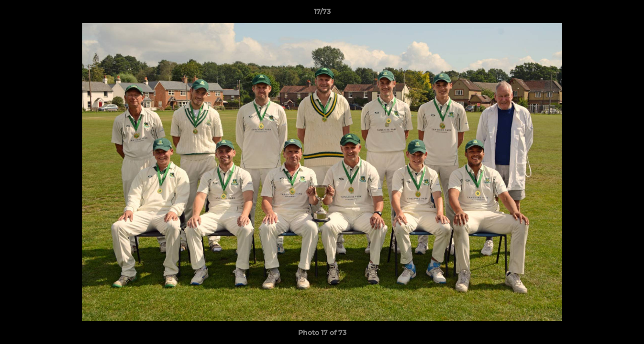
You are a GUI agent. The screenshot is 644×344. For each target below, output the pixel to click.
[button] (627, 14)
